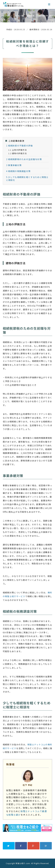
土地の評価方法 (18, 150)
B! (46, 846)
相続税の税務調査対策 (18, 171)
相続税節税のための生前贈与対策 (24, 159)
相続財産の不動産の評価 (20, 146)
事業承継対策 (14, 165)
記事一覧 (20, 16)
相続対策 (31, 16)
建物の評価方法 (18, 153)
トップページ (7, 16)
